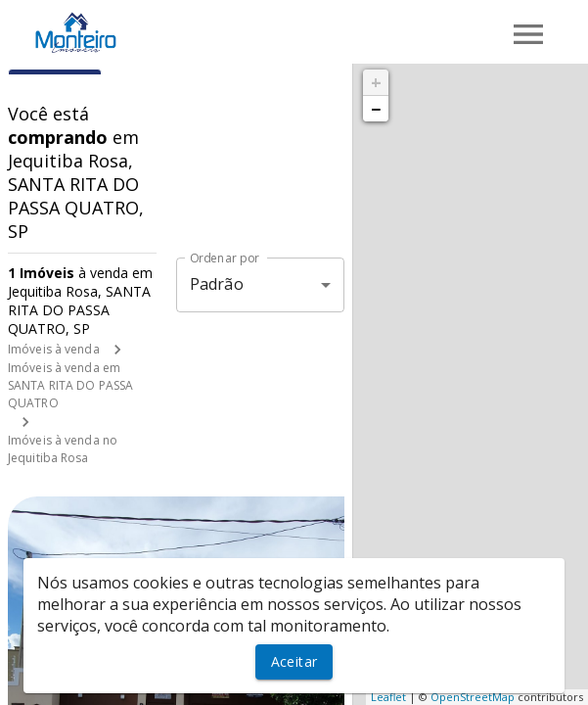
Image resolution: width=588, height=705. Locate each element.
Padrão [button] (217, 284)
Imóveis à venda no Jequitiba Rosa (63, 449)
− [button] (376, 109)
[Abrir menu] (528, 34)
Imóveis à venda (54, 349)
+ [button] (376, 82)
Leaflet (388, 697)
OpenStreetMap (473, 697)
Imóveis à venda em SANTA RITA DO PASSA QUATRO (70, 385)
